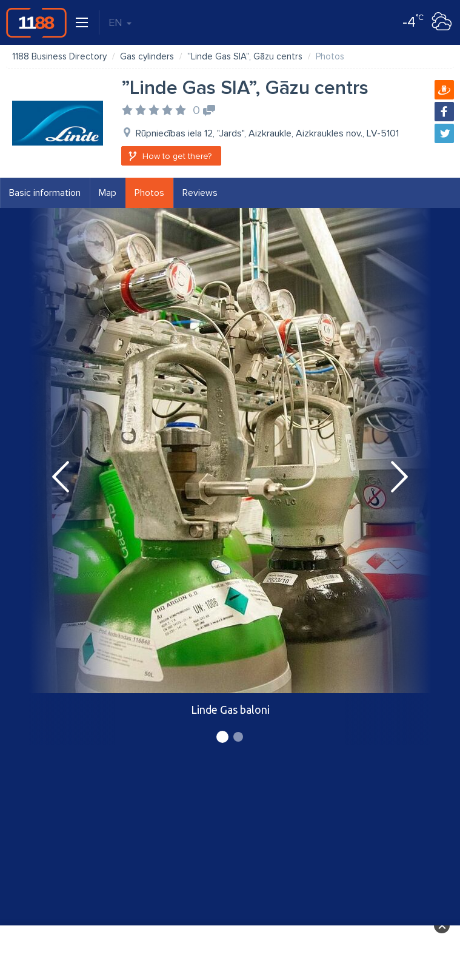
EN (120, 22)
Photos (149, 193)
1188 (36, 22)
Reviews (200, 193)
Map (108, 193)
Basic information (45, 193)
